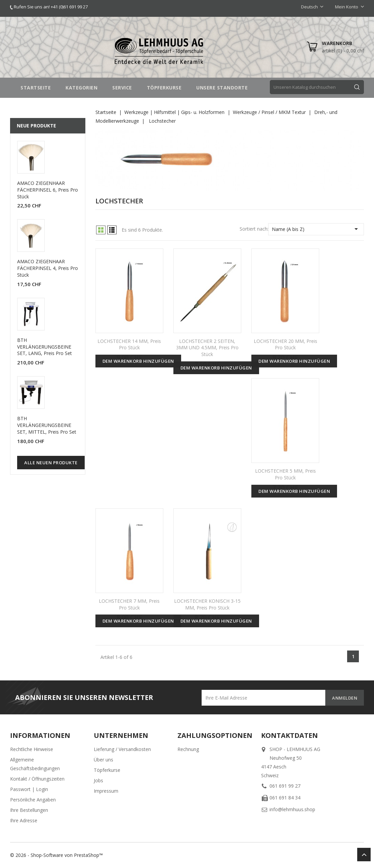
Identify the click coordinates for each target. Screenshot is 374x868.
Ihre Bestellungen (29, 810)
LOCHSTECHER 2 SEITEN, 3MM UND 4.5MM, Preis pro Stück (207, 348)
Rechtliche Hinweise (32, 749)
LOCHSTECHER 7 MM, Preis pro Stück (129, 604)
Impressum (106, 791)
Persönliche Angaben (33, 800)
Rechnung (188, 749)
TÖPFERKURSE (164, 88)
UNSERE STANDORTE (222, 88)
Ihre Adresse (24, 820)
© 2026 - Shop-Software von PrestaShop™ (56, 855)
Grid (101, 230)
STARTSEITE (36, 88)
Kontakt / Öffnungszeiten (37, 779)
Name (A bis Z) (316, 229)
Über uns (103, 760)
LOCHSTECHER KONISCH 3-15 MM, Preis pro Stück (207, 604)
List (112, 230)
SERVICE (122, 88)
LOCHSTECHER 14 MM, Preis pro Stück (129, 344)
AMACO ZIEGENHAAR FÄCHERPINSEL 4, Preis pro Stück (48, 268)
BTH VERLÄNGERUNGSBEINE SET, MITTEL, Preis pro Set (47, 425)
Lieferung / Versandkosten (122, 749)
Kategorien (81, 88)
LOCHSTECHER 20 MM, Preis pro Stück (285, 344)
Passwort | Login (29, 789)
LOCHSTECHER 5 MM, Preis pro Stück (285, 474)
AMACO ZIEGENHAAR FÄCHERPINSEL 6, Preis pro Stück (48, 190)
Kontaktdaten (289, 735)
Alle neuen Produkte (51, 463)
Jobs (98, 780)
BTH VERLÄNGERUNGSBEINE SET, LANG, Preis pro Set (45, 347)
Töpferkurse (107, 770)
